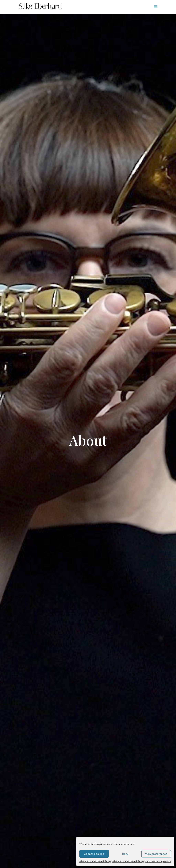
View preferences (156, 854)
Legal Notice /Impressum (158, 861)
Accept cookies (94, 854)
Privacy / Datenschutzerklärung (95, 861)
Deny (125, 854)
